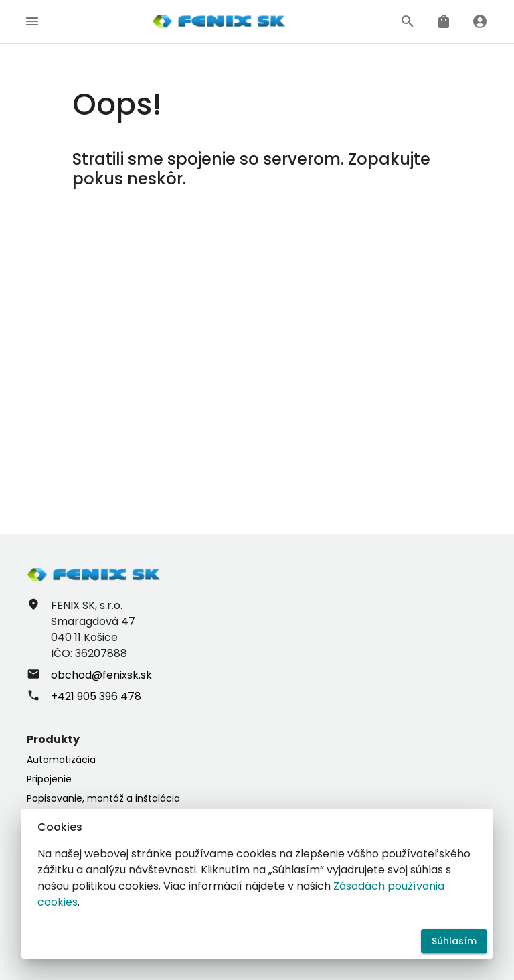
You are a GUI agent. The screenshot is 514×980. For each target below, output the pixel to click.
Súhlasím (454, 941)
